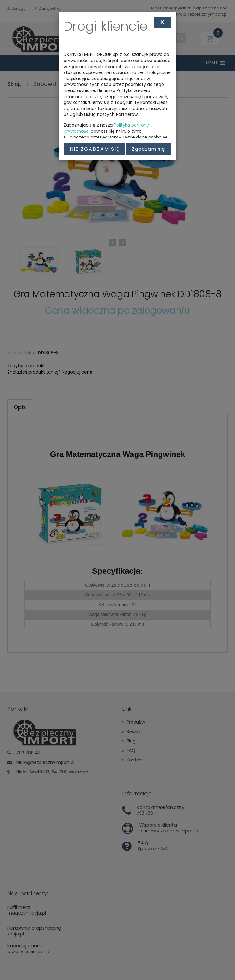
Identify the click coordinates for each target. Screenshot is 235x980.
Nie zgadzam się (95, 149)
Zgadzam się (149, 149)
